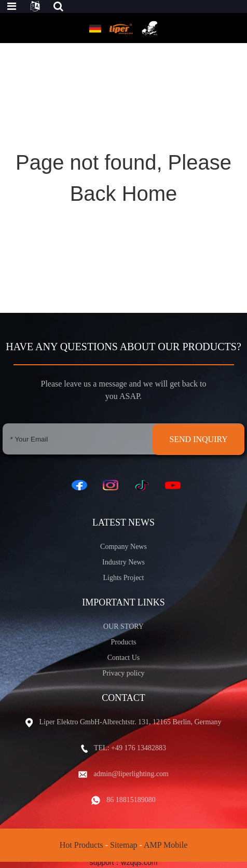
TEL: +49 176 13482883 (130, 748)
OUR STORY (124, 626)
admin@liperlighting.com (131, 774)
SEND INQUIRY (198, 439)
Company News (124, 547)
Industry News (124, 562)
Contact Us (124, 658)
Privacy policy (123, 673)
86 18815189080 (131, 800)
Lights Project (124, 578)
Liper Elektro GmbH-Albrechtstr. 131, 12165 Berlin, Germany (130, 722)
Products (124, 642)
